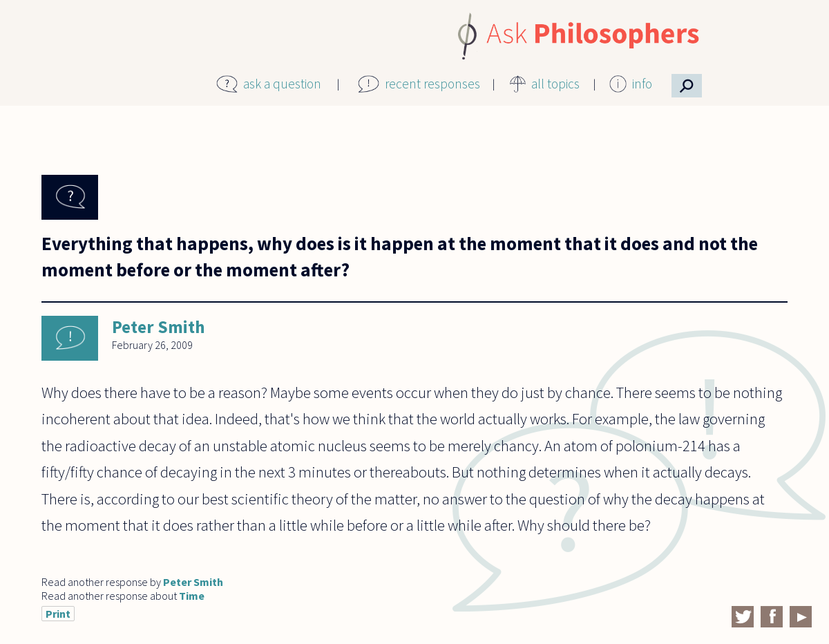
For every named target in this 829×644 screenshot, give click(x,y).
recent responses (432, 84)
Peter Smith (158, 327)
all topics (555, 84)
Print (58, 614)
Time (192, 596)
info (642, 84)
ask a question (282, 84)
